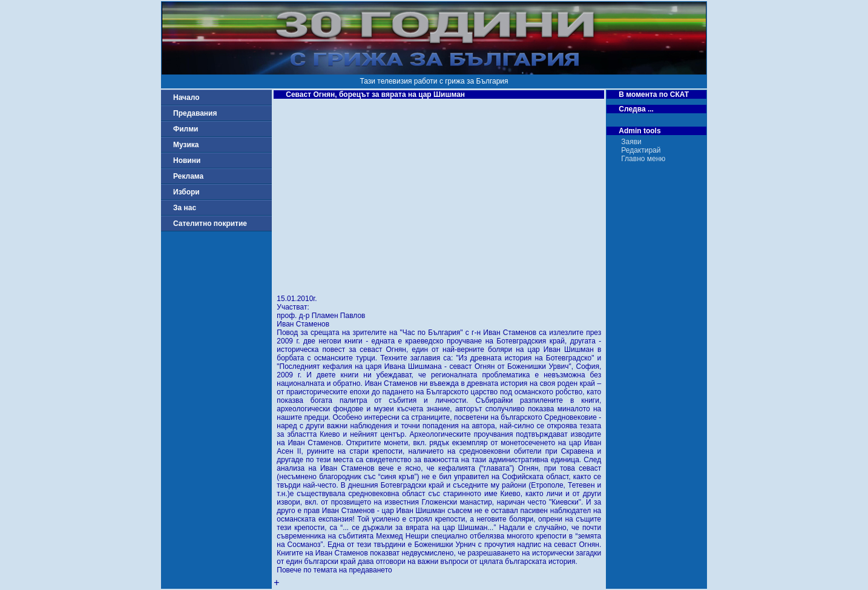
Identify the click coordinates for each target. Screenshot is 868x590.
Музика (186, 145)
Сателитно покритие (210, 224)
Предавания (195, 113)
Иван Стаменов (303, 324)
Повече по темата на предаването (334, 570)
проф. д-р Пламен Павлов (321, 316)
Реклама (188, 176)
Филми (186, 129)
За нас (185, 208)
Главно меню (643, 159)
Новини (187, 161)
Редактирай (641, 150)
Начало (186, 98)
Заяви (631, 142)
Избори (186, 192)
